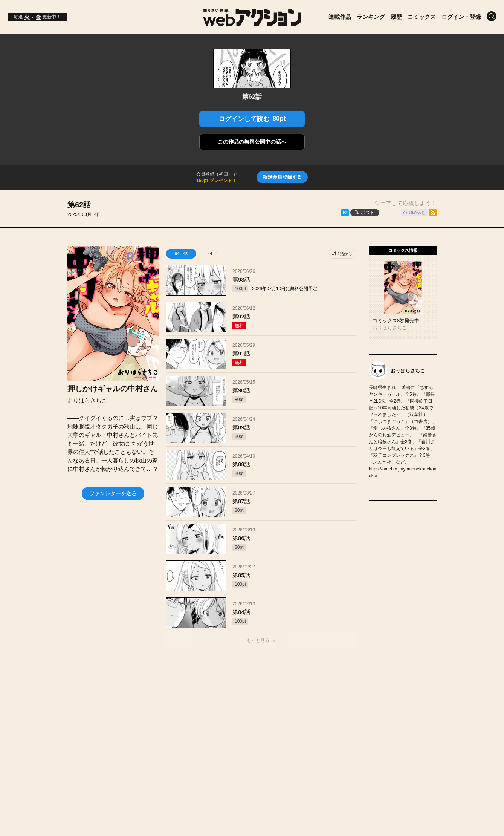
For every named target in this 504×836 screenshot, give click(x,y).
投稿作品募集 (102, 718)
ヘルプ (267, 718)
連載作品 (340, 17)
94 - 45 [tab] (181, 254)
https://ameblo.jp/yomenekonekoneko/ (402, 472)
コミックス (422, 17)
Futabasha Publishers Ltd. (244, 743)
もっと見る (258, 640)
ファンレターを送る (113, 493)
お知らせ (146, 718)
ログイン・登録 (461, 17)
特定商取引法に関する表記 (362, 718)
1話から (345, 254)
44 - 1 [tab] (213, 254)
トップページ (53, 718)
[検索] (492, 16)
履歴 (396, 17)
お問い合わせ (227, 718)
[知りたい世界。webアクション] (252, 23)
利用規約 (302, 718)
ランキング (371, 17)
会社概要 (183, 718)
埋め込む (417, 213)
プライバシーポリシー (440, 718)
